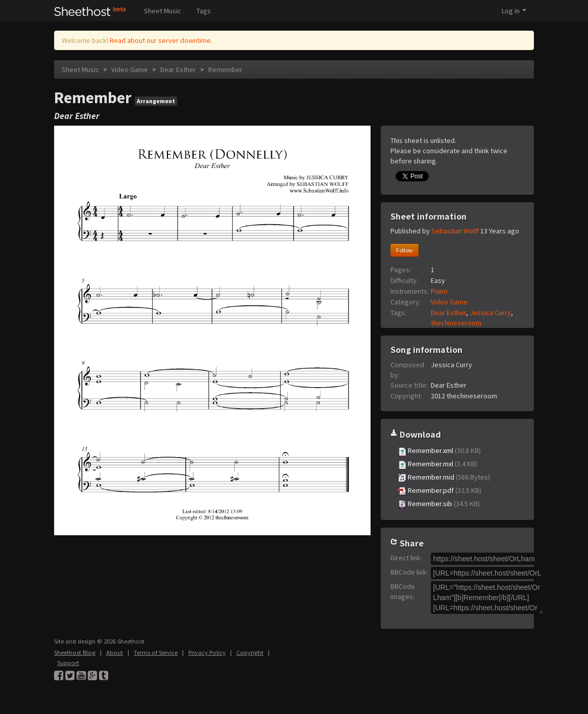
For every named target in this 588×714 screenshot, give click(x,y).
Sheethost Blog (75, 652)
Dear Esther (178, 69)
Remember (225, 69)
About (115, 652)
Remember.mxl (438, 464)
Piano (439, 291)
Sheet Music (163, 11)
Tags (204, 11)
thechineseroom (456, 323)
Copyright (250, 652)
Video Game (130, 69)
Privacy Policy (207, 652)
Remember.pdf (440, 491)
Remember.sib (439, 504)
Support (68, 663)
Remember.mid (444, 477)
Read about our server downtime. (161, 40)
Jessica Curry (490, 313)
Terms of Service (156, 652)
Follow (405, 250)
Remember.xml (439, 451)
